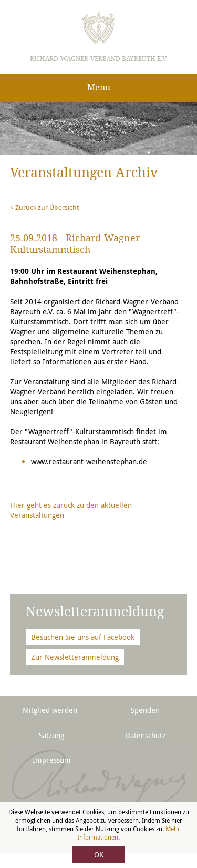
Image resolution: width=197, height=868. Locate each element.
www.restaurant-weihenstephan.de (89, 461)
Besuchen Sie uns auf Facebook (83, 637)
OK (99, 855)
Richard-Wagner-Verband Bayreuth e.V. (99, 59)
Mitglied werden (50, 710)
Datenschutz (145, 735)
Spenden (145, 710)
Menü (99, 88)
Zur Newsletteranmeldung (75, 657)
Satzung (51, 735)
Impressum (52, 760)
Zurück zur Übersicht (47, 207)
